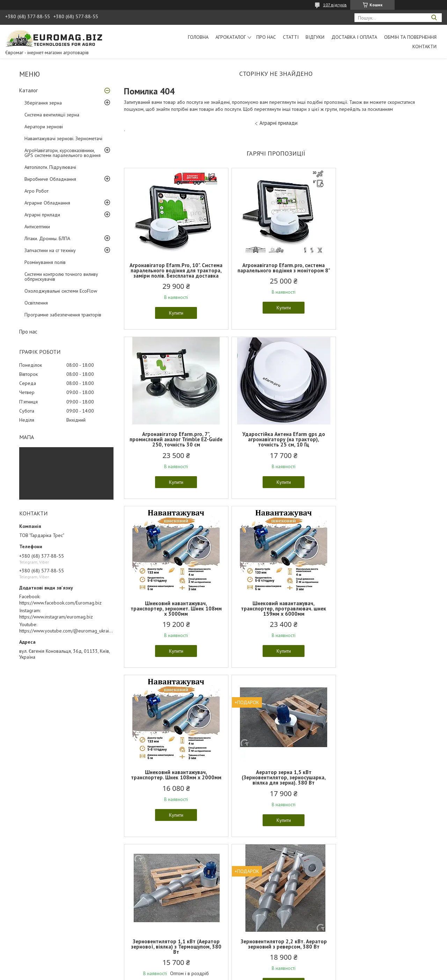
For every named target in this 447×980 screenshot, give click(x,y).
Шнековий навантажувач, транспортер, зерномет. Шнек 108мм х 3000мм (276, 445)
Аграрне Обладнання (47, 203)
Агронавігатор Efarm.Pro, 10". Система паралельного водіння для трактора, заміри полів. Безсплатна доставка (174, 273)
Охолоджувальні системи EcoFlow (61, 291)
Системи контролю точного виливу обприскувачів (61, 277)
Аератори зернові (44, 127)
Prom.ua (257, 967)
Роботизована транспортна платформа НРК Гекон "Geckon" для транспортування (276, 783)
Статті (291, 37)
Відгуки (315, 37)
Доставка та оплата (28, 920)
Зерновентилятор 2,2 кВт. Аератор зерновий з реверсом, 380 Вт (174, 780)
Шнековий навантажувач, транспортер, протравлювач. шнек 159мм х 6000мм (378, 445)
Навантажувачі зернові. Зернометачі (63, 138)
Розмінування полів (45, 262)
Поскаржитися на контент (217, 973)
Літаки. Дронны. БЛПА (47, 238)
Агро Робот (36, 191)
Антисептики (37, 227)
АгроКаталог (231, 37)
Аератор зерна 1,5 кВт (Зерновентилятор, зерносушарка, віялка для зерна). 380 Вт (276, 614)
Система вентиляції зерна (52, 115)
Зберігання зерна (43, 103)
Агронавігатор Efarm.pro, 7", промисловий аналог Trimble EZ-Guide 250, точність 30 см (378, 270)
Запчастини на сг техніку (50, 250)
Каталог (28, 90)
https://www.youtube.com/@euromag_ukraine (67, 631)
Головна (198, 37)
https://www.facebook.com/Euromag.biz (60, 603)
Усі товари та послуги (274, 859)
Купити (174, 318)
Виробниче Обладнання (50, 179)
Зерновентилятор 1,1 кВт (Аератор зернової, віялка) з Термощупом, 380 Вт (378, 614)
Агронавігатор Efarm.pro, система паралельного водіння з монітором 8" (276, 270)
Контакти (424, 47)
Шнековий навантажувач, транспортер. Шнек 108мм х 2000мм (174, 614)
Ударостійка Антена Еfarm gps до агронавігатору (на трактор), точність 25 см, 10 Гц (174, 445)
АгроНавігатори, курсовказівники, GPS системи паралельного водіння (63, 153)
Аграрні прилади (42, 215)
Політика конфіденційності (272, 973)
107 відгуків (335, 5)
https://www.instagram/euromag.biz (56, 617)
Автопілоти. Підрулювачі (50, 167)
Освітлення (36, 303)
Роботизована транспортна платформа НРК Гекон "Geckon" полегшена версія (378, 783)
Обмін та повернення (410, 37)
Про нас (266, 37)
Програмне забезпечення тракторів (63, 315)
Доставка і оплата (354, 37)
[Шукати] (434, 18)
